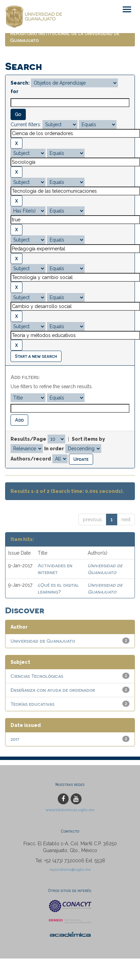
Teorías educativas (32, 704)
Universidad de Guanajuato (43, 641)
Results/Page (28, 439)
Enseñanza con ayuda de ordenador (53, 690)
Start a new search (36, 356)
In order (54, 449)
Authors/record (31, 459)
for (14, 91)
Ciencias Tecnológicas (37, 676)
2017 (15, 739)
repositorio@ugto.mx (70, 869)
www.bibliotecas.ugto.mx (70, 810)
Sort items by (88, 439)
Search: (20, 83)
